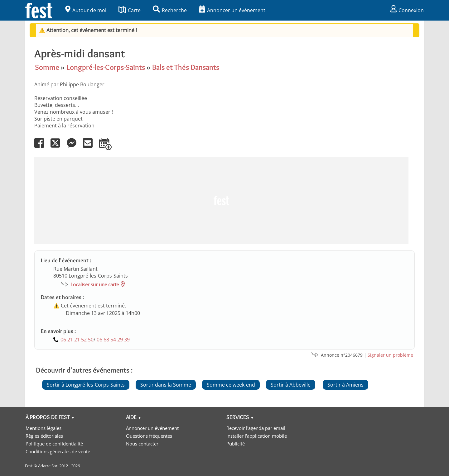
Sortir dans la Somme (166, 385)
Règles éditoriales (44, 436)
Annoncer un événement (232, 10)
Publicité (236, 444)
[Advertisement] (221, 201)
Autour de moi (86, 10)
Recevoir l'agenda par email (256, 428)
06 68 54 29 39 (113, 340)
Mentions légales (43, 428)
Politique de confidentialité (54, 444)
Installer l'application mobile (257, 436)
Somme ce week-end (231, 385)
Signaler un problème (390, 355)
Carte (130, 10)
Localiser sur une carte (95, 284)
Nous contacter (142, 444)
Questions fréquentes (149, 436)
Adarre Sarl (48, 466)
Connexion (407, 10)
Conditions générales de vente (58, 451)
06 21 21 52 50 (77, 340)
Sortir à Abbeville (291, 385)
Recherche (170, 10)
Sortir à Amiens (345, 385)
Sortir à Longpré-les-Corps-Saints (86, 385)
